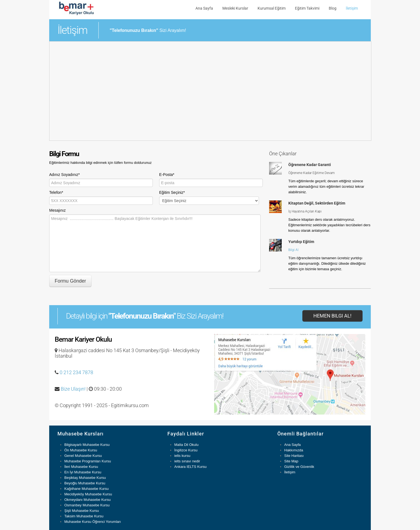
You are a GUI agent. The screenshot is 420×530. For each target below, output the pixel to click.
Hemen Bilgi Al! (332, 316)
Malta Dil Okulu (186, 445)
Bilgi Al (293, 250)
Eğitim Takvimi (307, 8)
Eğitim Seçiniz (172, 192)
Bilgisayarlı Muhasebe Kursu (87, 445)
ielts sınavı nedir (187, 461)
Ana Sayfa (204, 8)
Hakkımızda (294, 450)
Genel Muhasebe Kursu (83, 456)
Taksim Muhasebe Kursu (84, 516)
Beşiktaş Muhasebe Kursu (85, 478)
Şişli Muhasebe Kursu (82, 511)
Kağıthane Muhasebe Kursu (86, 489)
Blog (333, 8)
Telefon (56, 192)
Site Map (291, 461)
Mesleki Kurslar (235, 8)
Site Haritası (294, 456)
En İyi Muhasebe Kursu (83, 472)
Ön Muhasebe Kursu (81, 450)
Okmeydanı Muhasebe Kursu (87, 500)
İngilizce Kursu (186, 450)
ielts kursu (182, 456)
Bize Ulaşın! (73, 389)
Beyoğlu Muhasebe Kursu (85, 483)
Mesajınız (57, 210)
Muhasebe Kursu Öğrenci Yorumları (93, 522)
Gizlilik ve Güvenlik (299, 467)
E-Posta (167, 175)
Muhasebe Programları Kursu (88, 461)
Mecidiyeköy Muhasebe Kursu (88, 494)
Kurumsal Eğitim (272, 8)
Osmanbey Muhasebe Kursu (87, 505)
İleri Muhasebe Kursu (81, 467)
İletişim (352, 8)
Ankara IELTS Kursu (190, 467)
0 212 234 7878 (76, 372)
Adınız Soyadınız (64, 175)
